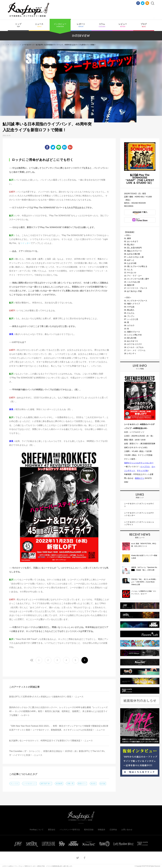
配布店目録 (89, 830)
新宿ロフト (82, 784)
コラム (102, 25)
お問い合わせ (127, 830)
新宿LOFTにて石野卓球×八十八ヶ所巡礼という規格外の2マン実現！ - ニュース (46, 697)
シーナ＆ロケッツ (29, 784)
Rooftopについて (37, 830)
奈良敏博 (59, 784)
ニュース (39, 25)
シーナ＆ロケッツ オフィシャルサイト (139, 505)
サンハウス (14, 784)
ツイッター (25, 243)
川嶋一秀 (70, 784)
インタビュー (60, 25)
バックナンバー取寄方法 (70, 830)
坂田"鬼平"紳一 (46, 784)
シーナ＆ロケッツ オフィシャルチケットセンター (139, 514)
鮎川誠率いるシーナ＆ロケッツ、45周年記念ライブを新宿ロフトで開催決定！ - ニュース (51, 741)
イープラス (145, 467)
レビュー (123, 25)
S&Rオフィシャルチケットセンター (139, 463)
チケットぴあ (142, 470)
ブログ (144, 25)
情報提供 (102, 830)
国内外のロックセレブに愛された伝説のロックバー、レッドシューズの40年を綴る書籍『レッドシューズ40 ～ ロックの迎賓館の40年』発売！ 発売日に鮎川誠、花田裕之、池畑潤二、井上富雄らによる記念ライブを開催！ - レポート (58, 711)
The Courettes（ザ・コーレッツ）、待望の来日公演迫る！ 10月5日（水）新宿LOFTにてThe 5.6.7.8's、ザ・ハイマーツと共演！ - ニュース (58, 753)
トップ (18, 25)
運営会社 (52, 830)
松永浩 (93, 784)
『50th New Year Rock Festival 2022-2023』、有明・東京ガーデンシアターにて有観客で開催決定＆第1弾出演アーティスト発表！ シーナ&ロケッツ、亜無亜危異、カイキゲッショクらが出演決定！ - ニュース (59, 728)
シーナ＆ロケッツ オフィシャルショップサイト (139, 523)
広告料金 (113, 830)
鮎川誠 (103, 784)
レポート (81, 25)
